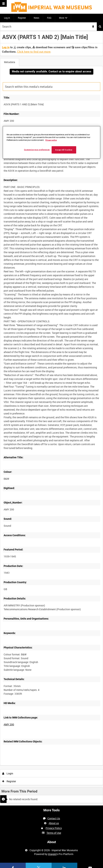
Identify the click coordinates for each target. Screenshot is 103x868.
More (62, 18)
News (36, 18)
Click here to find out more (34, 52)
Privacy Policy (54, 828)
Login (8, 773)
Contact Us (54, 818)
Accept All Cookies (64, 150)
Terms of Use (54, 833)
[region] (51, 142)
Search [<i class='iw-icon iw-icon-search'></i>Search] (100, 27)
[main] (51, 418)
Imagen (52, 854)
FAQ (49, 18)
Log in (7, 18)
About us (54, 823)
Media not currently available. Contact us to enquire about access (52, 71)
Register (22, 18)
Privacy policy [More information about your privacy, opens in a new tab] (51, 140)
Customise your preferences (37, 150)
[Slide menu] (3, 3)
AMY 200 (9, 724)
